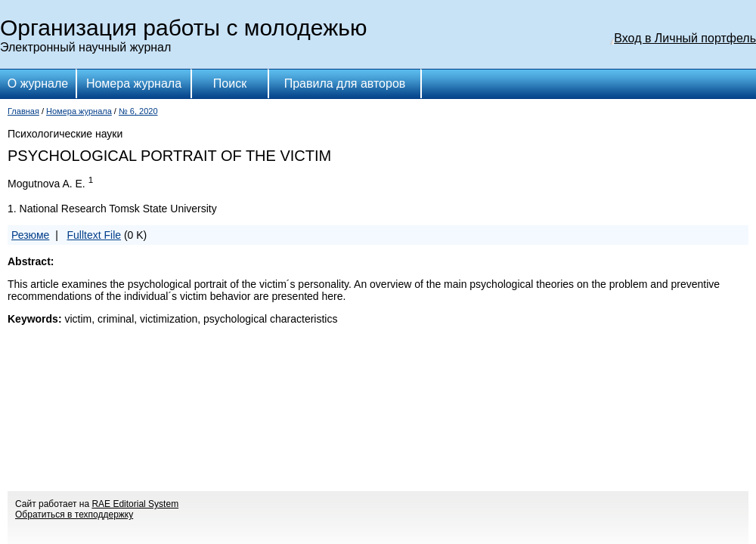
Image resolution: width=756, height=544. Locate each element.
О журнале (38, 83)
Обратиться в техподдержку (74, 515)
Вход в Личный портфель (685, 38)
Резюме (30, 235)
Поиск (230, 83)
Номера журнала (134, 83)
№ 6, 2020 (138, 111)
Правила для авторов (345, 83)
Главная (23, 111)
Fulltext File (94, 235)
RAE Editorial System (135, 504)
